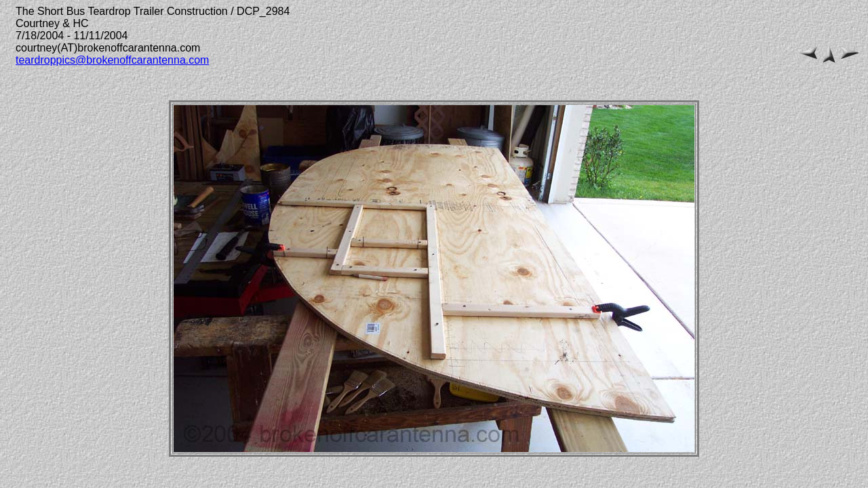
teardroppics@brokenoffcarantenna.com (112, 60)
